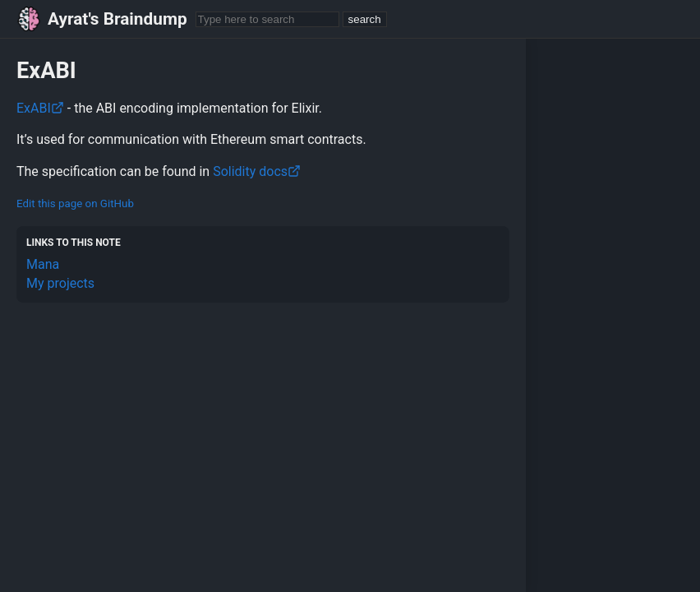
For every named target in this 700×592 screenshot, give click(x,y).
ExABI (40, 108)
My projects (60, 283)
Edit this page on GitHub (75, 203)
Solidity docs (257, 171)
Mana (43, 264)
